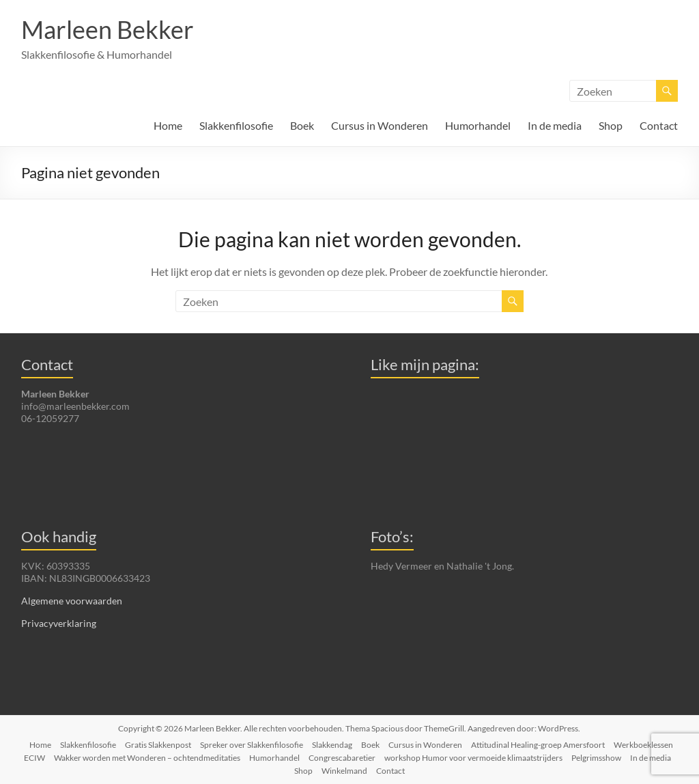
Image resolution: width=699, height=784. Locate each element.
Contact (659, 125)
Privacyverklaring (59, 623)
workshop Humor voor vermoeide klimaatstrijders (473, 758)
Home (168, 125)
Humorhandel (478, 125)
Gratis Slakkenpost (158, 745)
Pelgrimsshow (596, 758)
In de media (555, 125)
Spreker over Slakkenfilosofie (252, 745)
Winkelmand (344, 771)
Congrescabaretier (342, 758)
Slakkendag (332, 745)
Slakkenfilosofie (236, 125)
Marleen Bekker (108, 29)
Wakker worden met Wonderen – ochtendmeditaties (147, 758)
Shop (611, 125)
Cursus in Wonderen (380, 125)
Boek (302, 125)
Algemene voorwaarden (72, 601)
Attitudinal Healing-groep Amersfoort (538, 745)
